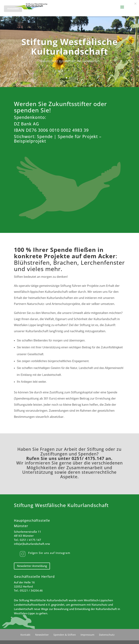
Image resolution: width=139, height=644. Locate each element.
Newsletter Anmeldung (32, 566)
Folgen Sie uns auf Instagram (49, 553)
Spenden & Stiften (65, 635)
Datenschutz (107, 635)
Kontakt (25, 635)
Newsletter (42, 635)
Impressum (87, 635)
